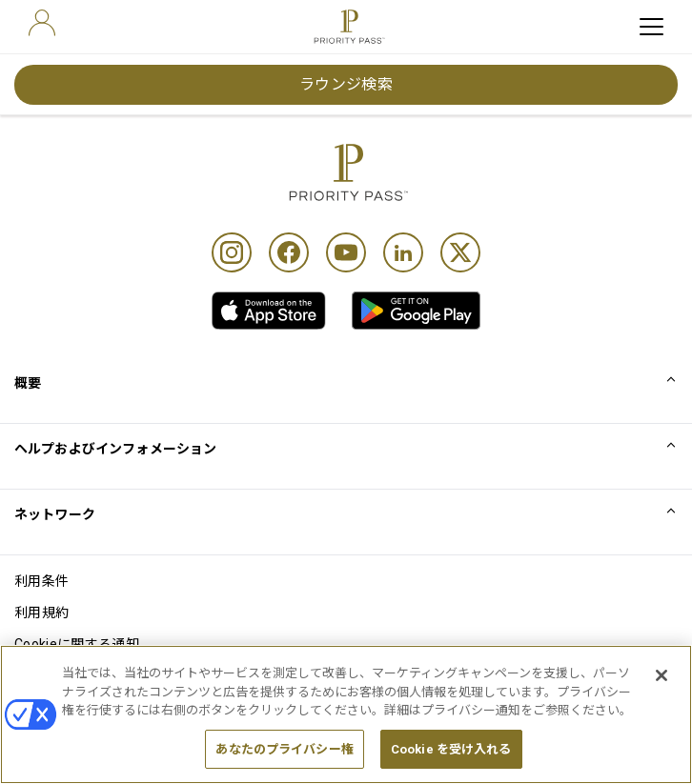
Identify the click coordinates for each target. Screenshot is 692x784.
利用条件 (41, 581)
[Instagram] (232, 252)
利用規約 (41, 613)
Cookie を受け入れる (451, 761)
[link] (269, 311)
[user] (42, 23)
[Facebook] (289, 252)
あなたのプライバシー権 (284, 761)
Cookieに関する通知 (77, 644)
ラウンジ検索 (346, 84)
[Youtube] (346, 252)
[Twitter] (460, 252)
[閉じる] (661, 688)
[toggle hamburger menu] (651, 27)
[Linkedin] (403, 252)
